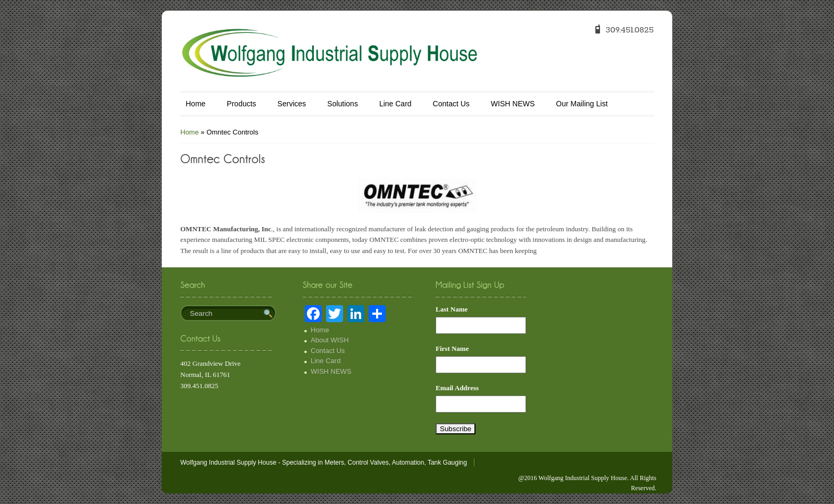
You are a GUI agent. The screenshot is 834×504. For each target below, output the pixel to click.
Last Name (452, 309)
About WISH (330, 340)
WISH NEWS (513, 104)
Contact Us (451, 104)
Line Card (395, 104)
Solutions (343, 104)
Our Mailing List (582, 104)
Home (195, 104)
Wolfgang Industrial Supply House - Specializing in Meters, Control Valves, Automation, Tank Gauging (324, 463)
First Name (452, 348)
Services (292, 104)
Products (241, 104)
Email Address (457, 388)
